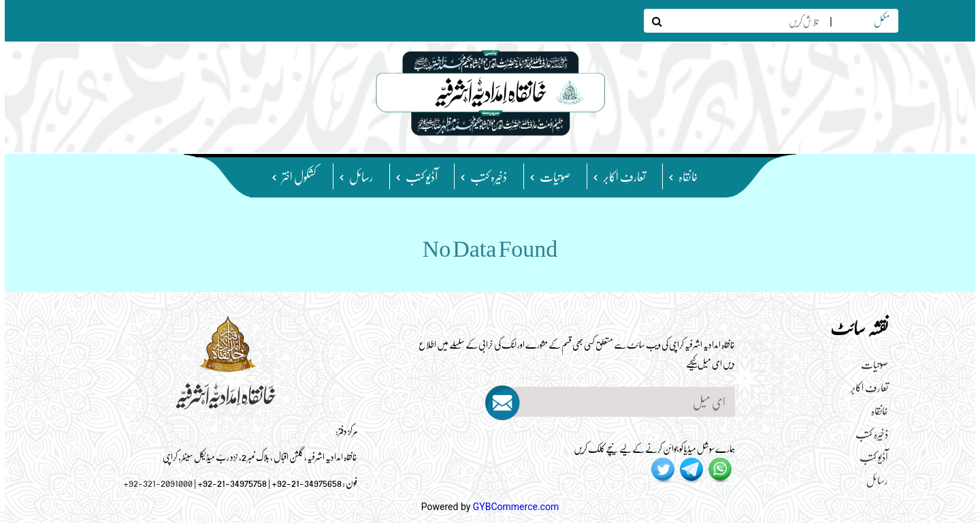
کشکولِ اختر (299, 176)
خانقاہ (688, 176)
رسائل (361, 176)
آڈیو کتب (422, 176)
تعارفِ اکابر (624, 176)
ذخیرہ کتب (489, 176)
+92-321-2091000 (158, 482)
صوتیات (555, 176)
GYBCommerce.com (516, 507)
